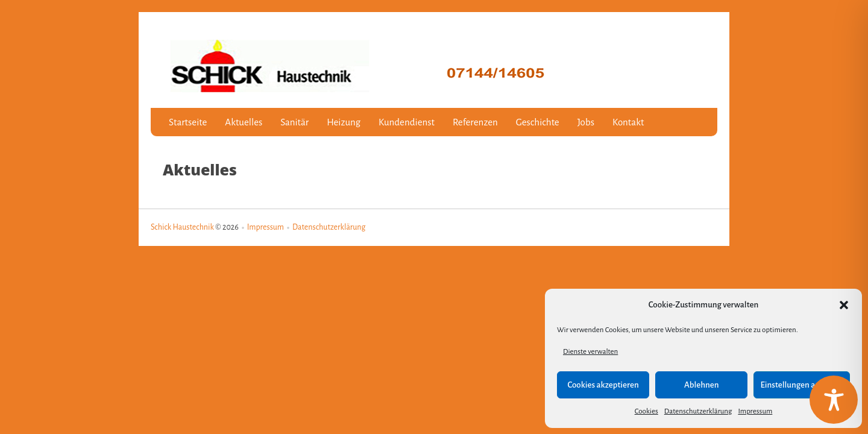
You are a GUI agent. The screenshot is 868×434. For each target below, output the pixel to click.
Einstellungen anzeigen (802, 385)
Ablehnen (702, 385)
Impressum (755, 411)
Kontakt (628, 122)
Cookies (646, 411)
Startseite (188, 122)
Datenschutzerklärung (698, 411)
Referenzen (475, 122)
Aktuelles (244, 122)
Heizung (344, 122)
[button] (844, 305)
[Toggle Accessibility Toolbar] (834, 400)
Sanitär (294, 122)
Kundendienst (407, 122)
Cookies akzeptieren (603, 385)
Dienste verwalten (590, 352)
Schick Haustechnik (182, 227)
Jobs (586, 122)
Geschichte (538, 122)
